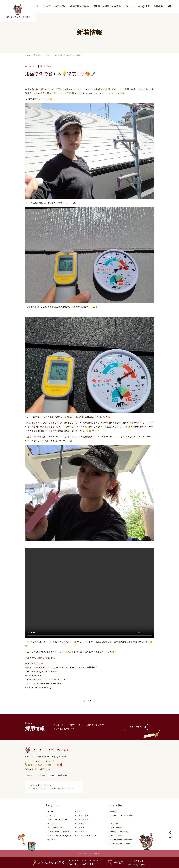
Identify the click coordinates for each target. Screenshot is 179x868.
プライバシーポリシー (87, 836)
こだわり (51, 816)
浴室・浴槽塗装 (117, 828)
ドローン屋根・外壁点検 (121, 840)
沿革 (169, 6)
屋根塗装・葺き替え (119, 832)
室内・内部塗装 (117, 836)
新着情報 (81, 832)
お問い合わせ (83, 820)
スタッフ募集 (139, 727)
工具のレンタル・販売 (120, 844)
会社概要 (158, 6)
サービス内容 (44, 6)
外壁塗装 (114, 811)
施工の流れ (61, 6)
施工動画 (81, 828)
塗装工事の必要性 (80, 6)
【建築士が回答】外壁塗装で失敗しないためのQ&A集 (121, 6)
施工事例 (81, 824)
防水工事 (114, 824)
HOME (50, 811)
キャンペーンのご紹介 (57, 820)
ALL (90, 701)
